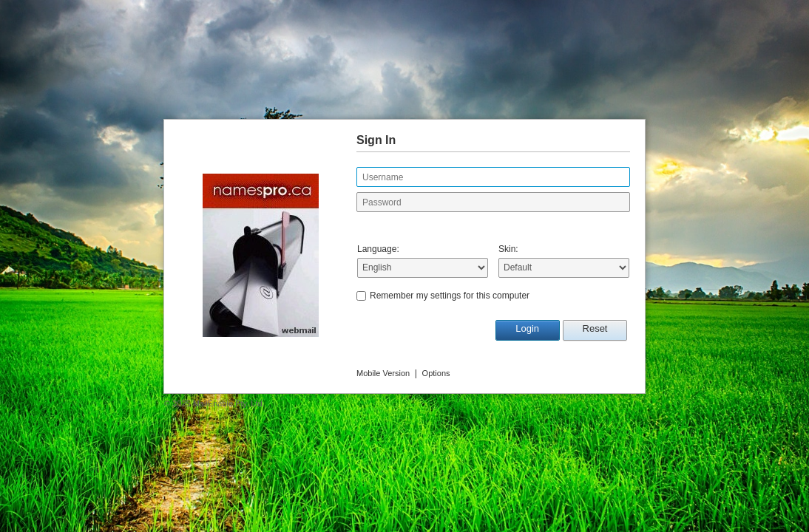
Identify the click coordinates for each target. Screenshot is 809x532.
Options (436, 373)
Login (527, 328)
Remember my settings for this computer (450, 296)
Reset (595, 328)
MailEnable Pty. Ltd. (229, 403)
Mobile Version (383, 373)
